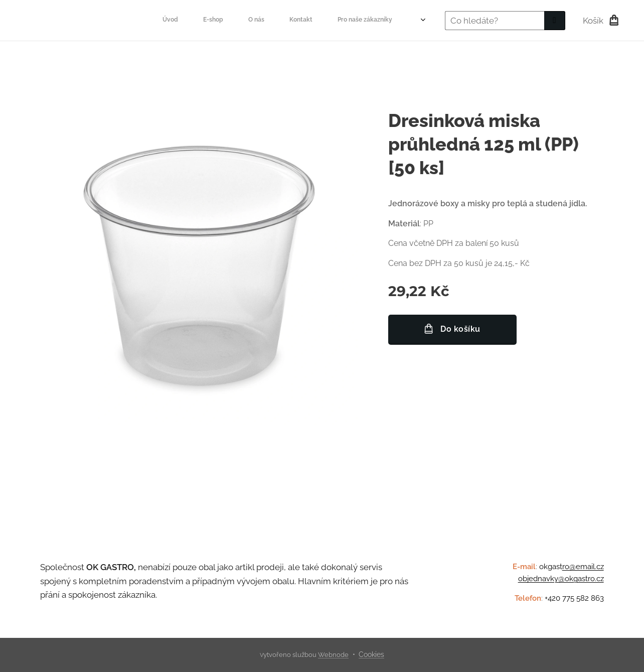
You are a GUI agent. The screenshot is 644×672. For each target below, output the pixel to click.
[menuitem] (177, 21)
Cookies (371, 654)
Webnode (333, 655)
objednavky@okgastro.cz (561, 579)
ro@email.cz (583, 567)
